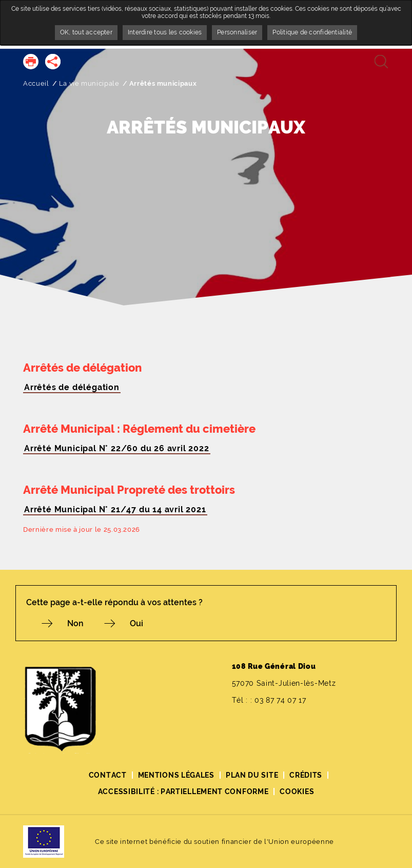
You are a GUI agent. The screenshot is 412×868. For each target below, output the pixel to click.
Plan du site (252, 775)
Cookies (297, 792)
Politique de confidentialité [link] (312, 32)
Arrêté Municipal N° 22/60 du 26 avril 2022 (117, 448)
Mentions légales (176, 775)
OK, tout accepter (86, 32)
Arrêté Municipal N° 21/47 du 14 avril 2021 (115, 509)
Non (75, 623)
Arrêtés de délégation (72, 387)
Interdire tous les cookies (165, 32)
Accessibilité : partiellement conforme (183, 792)
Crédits (306, 775)
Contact (108, 775)
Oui (136, 623)
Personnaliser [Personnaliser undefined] (237, 32)
